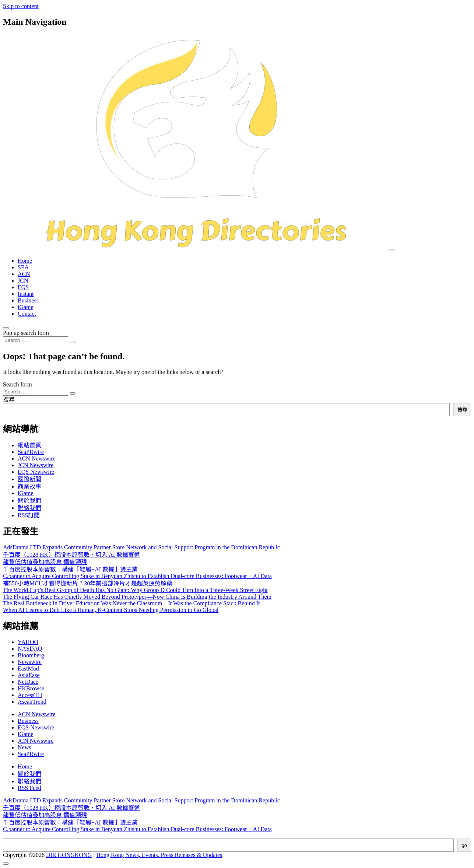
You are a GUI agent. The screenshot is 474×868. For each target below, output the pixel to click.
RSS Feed (29, 788)
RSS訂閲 (29, 515)
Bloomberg (31, 655)
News (24, 747)
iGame (26, 307)
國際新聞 (29, 479)
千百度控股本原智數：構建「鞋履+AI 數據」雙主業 (70, 569)
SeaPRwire (31, 452)
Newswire (30, 662)
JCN (23, 281)
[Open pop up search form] (6, 328)
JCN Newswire (36, 465)
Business (28, 300)
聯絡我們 (29, 508)
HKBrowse (31, 688)
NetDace (28, 682)
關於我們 (29, 500)
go (464, 845)
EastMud (28, 668)
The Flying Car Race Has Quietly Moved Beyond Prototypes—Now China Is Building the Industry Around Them (137, 597)
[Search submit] (73, 342)
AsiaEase (29, 675)
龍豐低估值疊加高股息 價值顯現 (45, 562)
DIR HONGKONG (69, 855)
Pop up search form (26, 333)
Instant (26, 294)
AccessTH (30, 695)
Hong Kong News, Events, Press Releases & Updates (159, 855)
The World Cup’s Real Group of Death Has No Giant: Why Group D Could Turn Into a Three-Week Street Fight (135, 590)
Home (25, 261)
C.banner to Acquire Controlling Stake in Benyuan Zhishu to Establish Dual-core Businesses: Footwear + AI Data (137, 576)
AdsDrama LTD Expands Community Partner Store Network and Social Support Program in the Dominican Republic (141, 547)
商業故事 (29, 486)
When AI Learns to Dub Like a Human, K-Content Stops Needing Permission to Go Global (111, 610)
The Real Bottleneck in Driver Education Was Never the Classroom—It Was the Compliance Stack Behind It (131, 603)
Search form (17, 384)
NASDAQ (30, 649)
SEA (23, 267)
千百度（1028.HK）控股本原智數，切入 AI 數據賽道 (71, 555)
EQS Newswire (36, 472)
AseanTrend (32, 702)
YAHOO (28, 642)
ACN (24, 274)
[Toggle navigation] (392, 250)
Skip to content (21, 6)
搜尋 (9, 400)
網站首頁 (29, 445)
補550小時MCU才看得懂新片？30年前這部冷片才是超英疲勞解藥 (88, 583)
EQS (23, 287)
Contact (27, 314)
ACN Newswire (37, 458)
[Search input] (36, 340)
